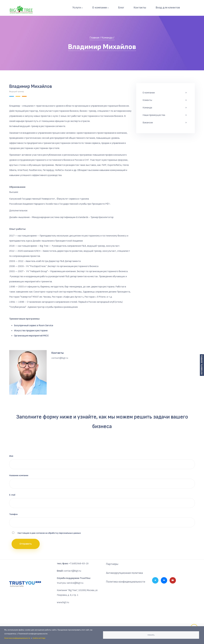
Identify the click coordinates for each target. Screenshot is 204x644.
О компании (102, 8)
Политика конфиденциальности (126, 582)
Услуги (79, 8)
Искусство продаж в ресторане (31, 331)
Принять (151, 635)
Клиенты (147, 100)
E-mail (12, 495)
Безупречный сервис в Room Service (34, 326)
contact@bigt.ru (72, 571)
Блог (122, 8)
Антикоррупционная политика (124, 573)
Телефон (13, 514)
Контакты (141, 8)
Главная (94, 38)
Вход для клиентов (168, 8)
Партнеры (112, 564)
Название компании (19, 476)
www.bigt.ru (63, 603)
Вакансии (148, 123)
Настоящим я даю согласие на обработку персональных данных (49, 533)
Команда (107, 38)
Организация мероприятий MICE (31, 336)
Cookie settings (39, 638)
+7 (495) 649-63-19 (79, 564)
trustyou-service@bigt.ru (70, 583)
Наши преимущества (154, 115)
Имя (11, 456)
